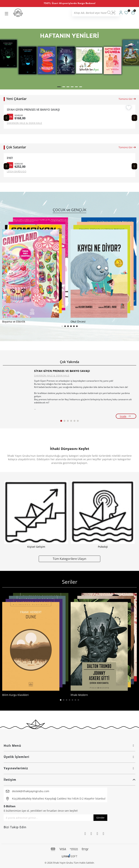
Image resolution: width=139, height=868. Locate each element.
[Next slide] (134, 118)
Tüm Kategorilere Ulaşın (69, 559)
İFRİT (10, 158)
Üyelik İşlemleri (69, 757)
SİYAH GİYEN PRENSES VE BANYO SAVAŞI (33, 110)
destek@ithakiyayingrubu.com (31, 791)
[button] (59, 87)
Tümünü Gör (127, 99)
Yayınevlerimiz (69, 768)
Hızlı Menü (69, 746)
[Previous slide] (6, 118)
